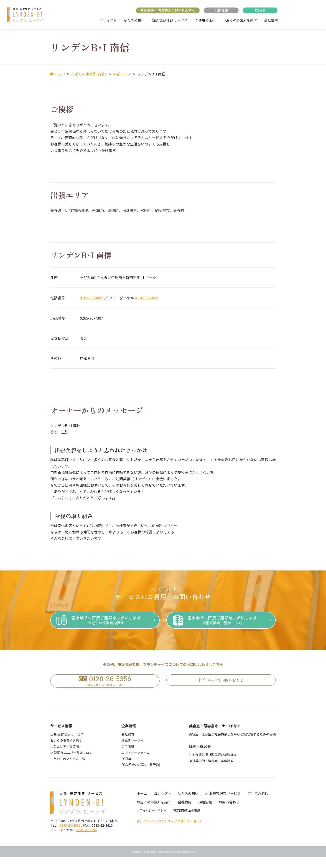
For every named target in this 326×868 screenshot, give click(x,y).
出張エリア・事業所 (65, 757)
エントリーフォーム (136, 763)
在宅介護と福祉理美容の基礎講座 (213, 765)
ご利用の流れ (205, 20)
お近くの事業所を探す (240, 20)
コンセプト (108, 20)
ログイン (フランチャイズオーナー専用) (172, 832)
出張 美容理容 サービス (170, 20)
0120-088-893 (147, 298)
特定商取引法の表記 (187, 821)
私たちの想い (134, 20)
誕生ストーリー (132, 751)
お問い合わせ (229, 813)
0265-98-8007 (92, 298)
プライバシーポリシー (152, 821)
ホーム (142, 804)
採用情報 (221, 10)
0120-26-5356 (86, 840)
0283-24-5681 (70, 836)
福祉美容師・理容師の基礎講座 (211, 771)
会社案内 (271, 20)
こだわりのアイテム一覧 (68, 769)
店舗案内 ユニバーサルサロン (71, 763)
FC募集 (260, 10)
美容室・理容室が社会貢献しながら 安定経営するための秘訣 (232, 745)
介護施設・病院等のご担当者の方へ (168, 10)
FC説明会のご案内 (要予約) (141, 775)
